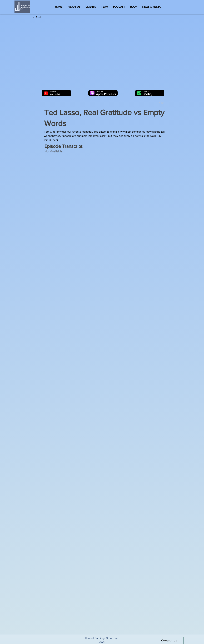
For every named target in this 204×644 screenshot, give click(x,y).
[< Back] (45, 17)
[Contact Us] (170, 640)
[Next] (156, 103)
